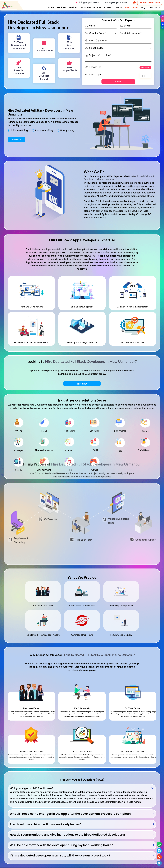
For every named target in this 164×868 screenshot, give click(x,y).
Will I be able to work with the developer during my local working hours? (61, 845)
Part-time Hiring (44, 130)
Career (108, 7)
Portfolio (61, 7)
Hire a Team (131, 7)
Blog (143, 7)
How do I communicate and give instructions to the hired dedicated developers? (68, 835)
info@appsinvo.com (90, 3)
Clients (118, 7)
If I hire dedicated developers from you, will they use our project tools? (60, 856)
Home (51, 7)
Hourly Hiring (67, 130)
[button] (159, 863)
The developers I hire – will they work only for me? (45, 824)
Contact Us (154, 7)
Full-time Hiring (19, 130)
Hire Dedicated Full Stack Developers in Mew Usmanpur (90, 361)
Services (73, 7)
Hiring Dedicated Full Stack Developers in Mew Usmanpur (99, 655)
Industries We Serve (91, 7)
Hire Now (16, 140)
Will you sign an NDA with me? (31, 788)
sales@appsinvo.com (117, 3)
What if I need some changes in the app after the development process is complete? (70, 814)
